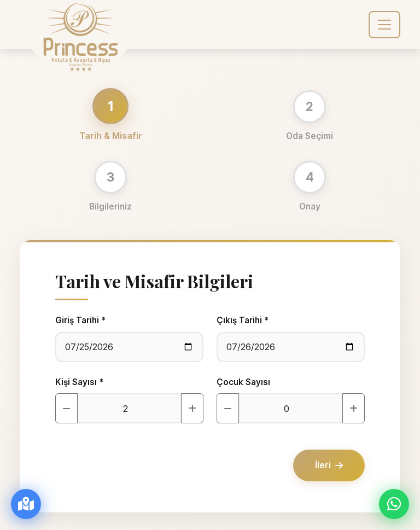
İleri (329, 465)
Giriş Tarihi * (80, 320)
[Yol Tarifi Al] (26, 504)
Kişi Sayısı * (79, 382)
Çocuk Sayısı (243, 382)
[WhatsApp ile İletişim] (394, 504)
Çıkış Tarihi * (243, 320)
